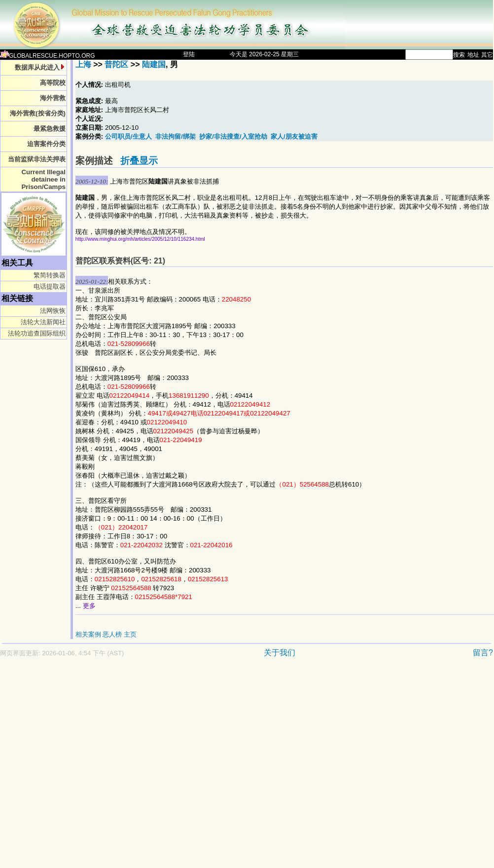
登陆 (189, 54)
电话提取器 (50, 286)
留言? (483, 653)
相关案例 (88, 634)
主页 (130, 634)
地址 (473, 55)
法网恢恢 (53, 311)
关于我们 (280, 653)
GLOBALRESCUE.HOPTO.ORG (48, 56)
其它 (487, 55)
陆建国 (154, 64)
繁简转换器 (50, 275)
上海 (83, 64)
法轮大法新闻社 (43, 322)
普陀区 (116, 64)
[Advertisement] (92, 768)
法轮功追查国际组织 (37, 333)
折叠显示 (139, 161)
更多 (89, 606)
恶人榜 (112, 634)
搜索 (459, 55)
